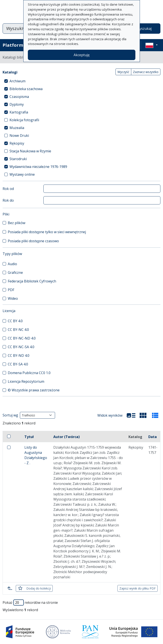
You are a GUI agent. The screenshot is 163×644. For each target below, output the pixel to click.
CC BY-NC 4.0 (18, 330)
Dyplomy (17, 104)
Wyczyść (123, 72)
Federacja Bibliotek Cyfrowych (32, 281)
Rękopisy (17, 143)
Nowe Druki (19, 135)
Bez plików (17, 223)
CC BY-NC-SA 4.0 (21, 347)
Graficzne (15, 273)
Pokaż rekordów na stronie (30, 603)
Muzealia (17, 128)
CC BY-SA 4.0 (18, 364)
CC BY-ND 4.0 (19, 355)
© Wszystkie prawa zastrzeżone (34, 390)
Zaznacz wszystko (146, 72)
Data (153, 437)
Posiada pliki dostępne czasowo (33, 241)
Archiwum (17, 81)
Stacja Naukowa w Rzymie (30, 151)
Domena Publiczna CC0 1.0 (29, 373)
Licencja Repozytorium (26, 381)
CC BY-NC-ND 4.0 (22, 338)
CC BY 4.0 (15, 321)
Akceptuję (82, 55)
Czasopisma (19, 97)
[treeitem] (81, 81)
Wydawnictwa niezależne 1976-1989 (38, 167)
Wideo (13, 298)
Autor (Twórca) (66, 437)
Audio (12, 264)
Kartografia (19, 112)
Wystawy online (22, 174)
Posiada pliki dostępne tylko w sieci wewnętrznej (47, 232)
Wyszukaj (144, 29)
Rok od (8, 189)
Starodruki (18, 159)
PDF (11, 290)
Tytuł (29, 437)
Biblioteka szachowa (26, 89)
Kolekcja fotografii (24, 120)
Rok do (8, 200)
